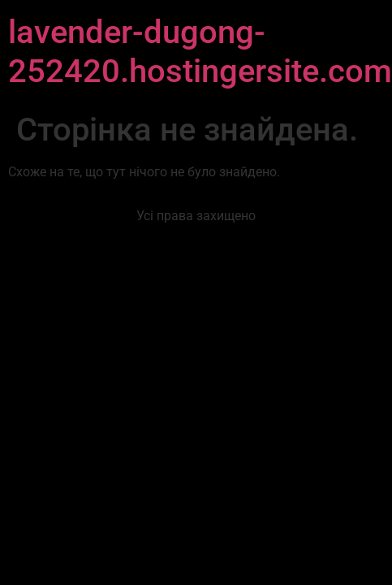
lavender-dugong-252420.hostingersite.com (200, 52)
